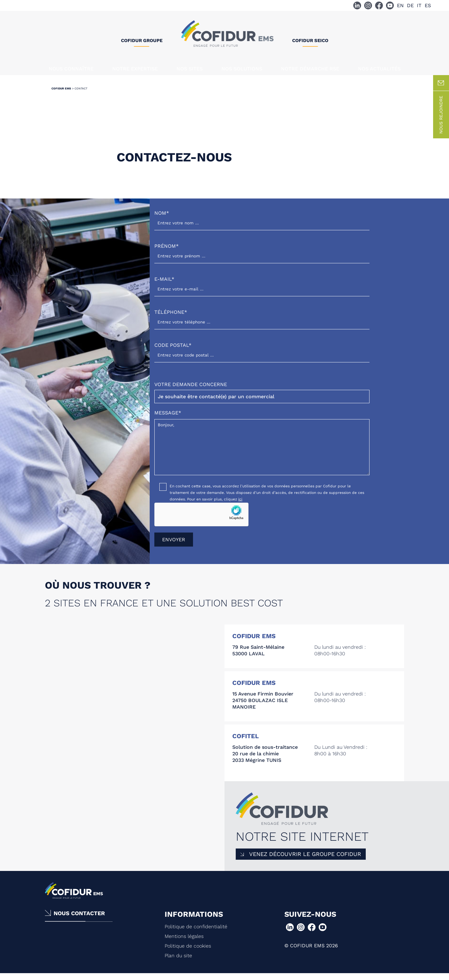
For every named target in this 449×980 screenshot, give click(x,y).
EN (400, 5)
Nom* (262, 224)
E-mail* (262, 290)
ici (240, 505)
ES (428, 5)
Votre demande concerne (262, 399)
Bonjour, (262, 453)
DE (410, 5)
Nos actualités (379, 69)
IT (419, 5)
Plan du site (178, 962)
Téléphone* (262, 323)
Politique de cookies (188, 952)
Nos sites (190, 69)
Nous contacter (79, 919)
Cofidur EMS (61, 95)
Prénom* (262, 257)
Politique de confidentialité (196, 933)
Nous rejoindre (441, 121)
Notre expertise (135, 69)
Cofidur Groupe (142, 41)
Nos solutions (242, 69)
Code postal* (262, 356)
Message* (262, 449)
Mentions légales (184, 942)
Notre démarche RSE (310, 69)
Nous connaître (71, 69)
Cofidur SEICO (310, 41)
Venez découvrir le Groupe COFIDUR (305, 860)
